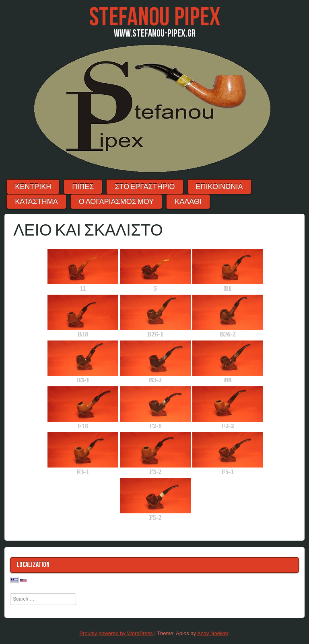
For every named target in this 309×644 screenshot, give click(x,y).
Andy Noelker (213, 633)
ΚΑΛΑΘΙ (188, 202)
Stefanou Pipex (155, 17)
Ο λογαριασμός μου (116, 202)
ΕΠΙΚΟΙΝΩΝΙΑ (219, 187)
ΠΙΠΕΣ (83, 187)
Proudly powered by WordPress (116, 633)
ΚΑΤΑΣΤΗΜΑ (36, 202)
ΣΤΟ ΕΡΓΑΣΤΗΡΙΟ (145, 187)
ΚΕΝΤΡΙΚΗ (33, 187)
